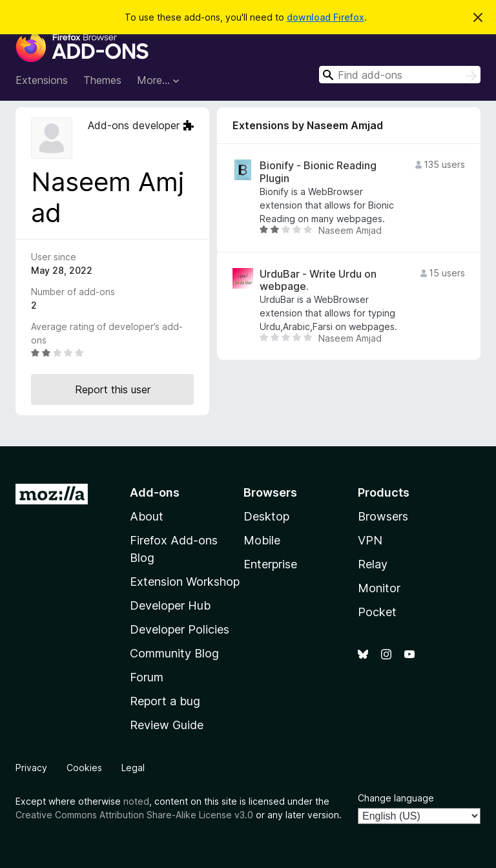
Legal (133, 768)
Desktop (266, 516)
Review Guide (167, 725)
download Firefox (325, 17)
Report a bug (165, 701)
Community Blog (174, 653)
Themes (102, 80)
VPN (370, 540)
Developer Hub (170, 605)
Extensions (42, 80)
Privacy (31, 768)
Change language (396, 798)
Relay (373, 564)
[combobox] (400, 75)
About (147, 516)
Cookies (84, 768)
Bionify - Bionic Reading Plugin (318, 172)
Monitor (379, 588)
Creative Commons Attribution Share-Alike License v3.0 (134, 815)
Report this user (113, 389)
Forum (147, 677)
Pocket (377, 612)
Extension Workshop (185, 582)
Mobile (262, 540)
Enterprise (270, 564)
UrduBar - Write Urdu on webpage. (318, 280)
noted (136, 801)
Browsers (383, 516)
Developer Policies (180, 629)
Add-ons (155, 492)
